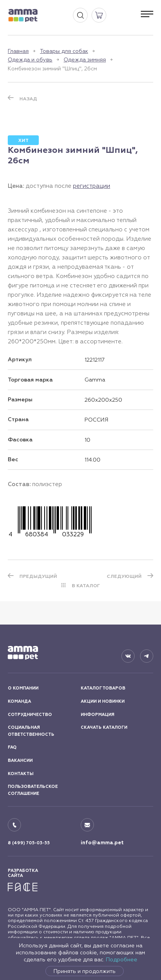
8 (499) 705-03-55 (29, 843)
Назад (28, 99)
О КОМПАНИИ (23, 688)
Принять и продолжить (85, 971)
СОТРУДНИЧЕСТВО (30, 715)
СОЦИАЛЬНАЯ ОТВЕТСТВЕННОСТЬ (31, 731)
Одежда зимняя (85, 59)
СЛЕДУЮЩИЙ (124, 576)
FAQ (12, 747)
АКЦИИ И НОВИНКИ (103, 701)
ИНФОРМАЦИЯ (98, 715)
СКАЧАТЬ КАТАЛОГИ (104, 727)
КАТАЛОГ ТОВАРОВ (103, 688)
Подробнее (122, 959)
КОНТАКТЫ (21, 774)
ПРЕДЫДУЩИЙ (38, 576)
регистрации (92, 186)
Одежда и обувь (30, 59)
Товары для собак (64, 51)
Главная (18, 51)
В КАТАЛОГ (86, 586)
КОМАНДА (19, 701)
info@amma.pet (102, 843)
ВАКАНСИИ (20, 760)
